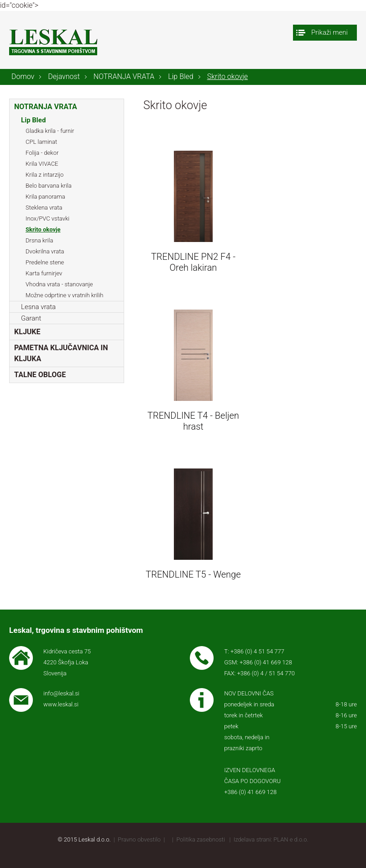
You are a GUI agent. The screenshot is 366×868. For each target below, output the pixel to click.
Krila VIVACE (42, 164)
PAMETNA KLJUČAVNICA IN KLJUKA (61, 353)
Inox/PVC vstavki (47, 218)
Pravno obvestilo (139, 839)
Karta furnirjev (44, 273)
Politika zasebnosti (201, 839)
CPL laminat (41, 142)
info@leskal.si (61, 693)
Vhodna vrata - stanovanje (59, 284)
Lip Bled (180, 76)
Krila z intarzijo (44, 175)
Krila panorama (45, 197)
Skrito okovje (227, 76)
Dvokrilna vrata (45, 251)
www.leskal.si (61, 704)
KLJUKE (27, 332)
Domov (23, 76)
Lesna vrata (38, 307)
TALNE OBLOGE (40, 375)
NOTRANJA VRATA (124, 76)
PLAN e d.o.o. (291, 839)
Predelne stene (45, 262)
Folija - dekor (42, 153)
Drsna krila (39, 240)
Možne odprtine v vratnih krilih (64, 295)
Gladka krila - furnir (50, 131)
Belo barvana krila (49, 186)
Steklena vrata (44, 208)
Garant (31, 318)
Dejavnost (64, 76)
